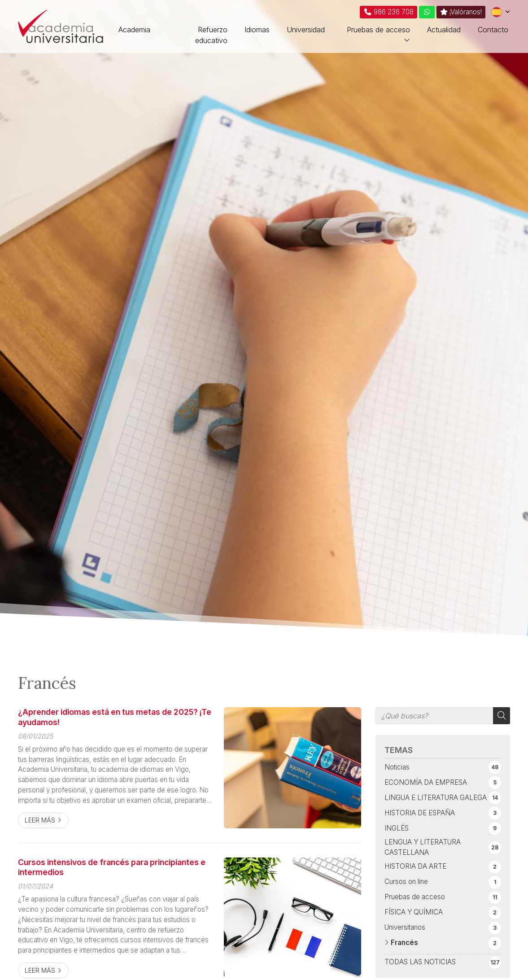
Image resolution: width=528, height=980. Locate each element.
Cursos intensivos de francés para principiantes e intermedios (112, 867)
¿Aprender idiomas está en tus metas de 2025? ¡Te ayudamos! (115, 717)
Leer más (40, 820)
